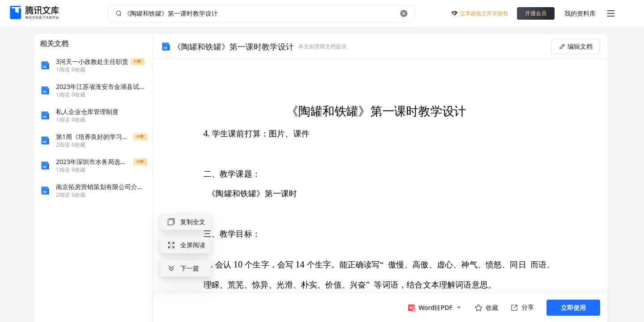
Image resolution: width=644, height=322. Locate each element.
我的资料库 (580, 13)
